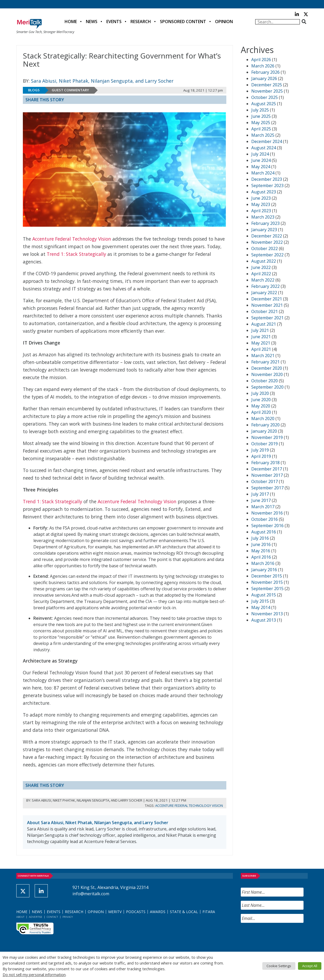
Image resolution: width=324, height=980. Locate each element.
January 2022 (264, 293)
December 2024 (267, 141)
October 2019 (265, 444)
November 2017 (267, 475)
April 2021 (261, 349)
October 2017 (265, 481)
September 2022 (267, 255)
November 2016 (267, 513)
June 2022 (261, 267)
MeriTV (115, 912)
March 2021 (263, 356)
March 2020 (263, 419)
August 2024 (264, 148)
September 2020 (267, 387)
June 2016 (261, 544)
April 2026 (261, 60)
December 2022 (267, 236)
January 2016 (264, 570)
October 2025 (265, 97)
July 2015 (260, 601)
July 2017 (260, 494)
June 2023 (261, 198)
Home (71, 22)
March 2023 (263, 217)
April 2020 (261, 412)
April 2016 (261, 557)
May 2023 (261, 204)
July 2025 (260, 110)
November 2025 (267, 91)
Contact (52, 917)
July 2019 (260, 450)
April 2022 (261, 274)
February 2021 (265, 362)
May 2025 (261, 123)
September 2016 (267, 526)
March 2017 (263, 507)
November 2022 (267, 242)
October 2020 (265, 381)
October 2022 (265, 248)
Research (141, 22)
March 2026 (263, 66)
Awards (158, 912)
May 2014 (261, 607)
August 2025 (264, 104)
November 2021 (267, 305)
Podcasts (136, 912)
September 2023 (267, 186)
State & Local (184, 912)
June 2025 (261, 116)
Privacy (68, 917)
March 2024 (263, 173)
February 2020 (265, 425)
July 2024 (260, 154)
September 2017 (267, 488)
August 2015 (264, 595)
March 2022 (263, 280)
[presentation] (281, 937)
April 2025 (261, 129)
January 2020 (264, 431)
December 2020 (267, 368)
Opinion (224, 22)
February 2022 (265, 286)
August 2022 (264, 261)
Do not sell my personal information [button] (34, 974)
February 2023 (265, 223)
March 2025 (263, 135)
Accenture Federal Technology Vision (72, 239)
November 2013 (267, 614)
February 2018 (265, 463)
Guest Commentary (70, 90)
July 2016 (260, 538)
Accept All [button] (310, 966)
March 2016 (263, 563)
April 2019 (261, 456)
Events (114, 22)
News (92, 22)
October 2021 (265, 311)
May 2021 (261, 343)
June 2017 (261, 500)
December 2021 (267, 299)
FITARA (209, 912)
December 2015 (267, 576)
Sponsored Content (183, 22)
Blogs (34, 90)
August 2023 (264, 192)
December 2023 (267, 179)
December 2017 (267, 469)
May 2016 (261, 551)
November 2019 (267, 437)
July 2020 (260, 393)
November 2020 (267, 374)
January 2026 (264, 78)
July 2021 (260, 330)
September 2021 (267, 318)
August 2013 (264, 620)
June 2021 (261, 337)
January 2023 (264, 230)
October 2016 (265, 519)
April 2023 (261, 211)
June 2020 (261, 400)
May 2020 (261, 406)
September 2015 (267, 589)
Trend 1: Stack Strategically (76, 254)
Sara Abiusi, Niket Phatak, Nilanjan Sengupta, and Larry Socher (102, 81)
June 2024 (261, 160)
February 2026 (265, 72)
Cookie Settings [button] (279, 966)
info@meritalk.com (91, 894)
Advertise (36, 917)
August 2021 (264, 324)
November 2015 (267, 582)
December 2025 (267, 85)
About (20, 917)
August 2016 (264, 532)
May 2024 (261, 167)
